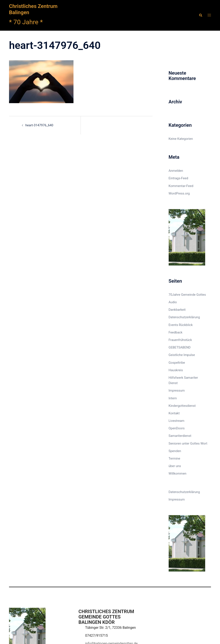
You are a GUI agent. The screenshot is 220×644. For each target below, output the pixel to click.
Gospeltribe (177, 363)
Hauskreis (176, 370)
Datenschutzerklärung (184, 317)
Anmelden (176, 171)
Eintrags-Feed (178, 178)
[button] (200, 15)
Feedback (176, 332)
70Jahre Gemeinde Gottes (187, 295)
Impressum (177, 391)
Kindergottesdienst (182, 406)
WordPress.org (179, 193)
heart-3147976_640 (39, 125)
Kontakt (174, 413)
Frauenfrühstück (180, 340)
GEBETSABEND (180, 347)
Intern (173, 398)
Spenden (175, 451)
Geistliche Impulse (182, 355)
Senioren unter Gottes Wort (188, 443)
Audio (173, 302)
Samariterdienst (180, 436)
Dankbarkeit (177, 310)
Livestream (177, 421)
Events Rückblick (181, 325)
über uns (175, 466)
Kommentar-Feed (181, 186)
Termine (174, 458)
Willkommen (178, 474)
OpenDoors (177, 428)
